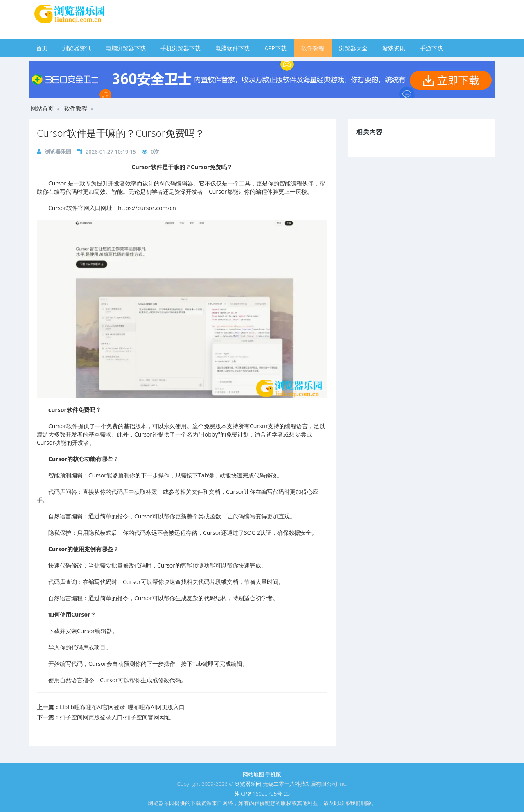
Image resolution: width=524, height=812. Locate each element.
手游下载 (431, 48)
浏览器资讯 (77, 48)
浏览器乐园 (58, 152)
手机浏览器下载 (181, 48)
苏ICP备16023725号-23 (262, 794)
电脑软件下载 (233, 48)
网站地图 (253, 774)
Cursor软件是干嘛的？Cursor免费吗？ (121, 133)
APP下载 (276, 48)
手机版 (273, 774)
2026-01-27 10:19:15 (111, 152)
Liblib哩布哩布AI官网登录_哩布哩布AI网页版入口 (122, 707)
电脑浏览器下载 (126, 48)
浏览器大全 (353, 48)
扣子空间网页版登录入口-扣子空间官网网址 (115, 717)
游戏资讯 (394, 48)
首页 (42, 48)
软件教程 (313, 48)
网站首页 (42, 108)
